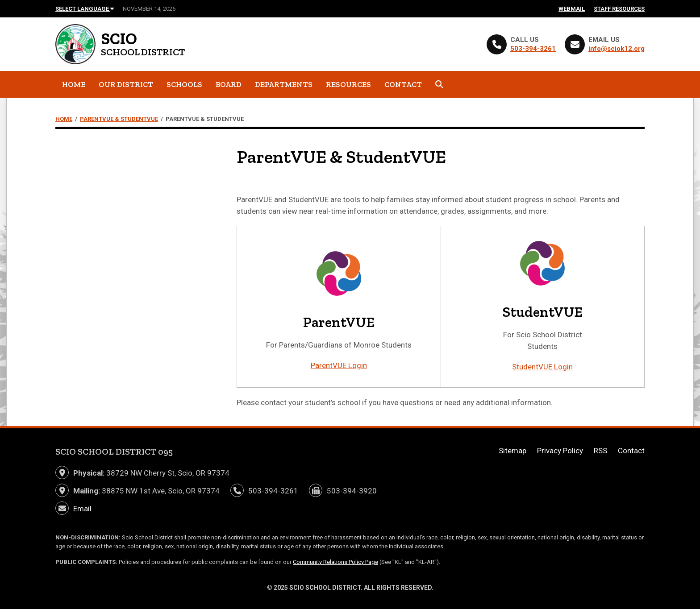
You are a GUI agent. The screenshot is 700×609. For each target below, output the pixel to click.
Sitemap (512, 451)
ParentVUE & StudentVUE (119, 119)
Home (74, 84)
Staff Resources (619, 9)
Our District (126, 84)
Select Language (85, 9)
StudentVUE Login (542, 367)
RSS (600, 451)
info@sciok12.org (617, 49)
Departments (284, 84)
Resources (348, 84)
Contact (403, 84)
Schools (184, 84)
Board (229, 84)
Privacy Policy (560, 451)
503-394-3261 (533, 49)
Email (82, 509)
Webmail (572, 9)
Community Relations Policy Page (335, 562)
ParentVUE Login (339, 365)
